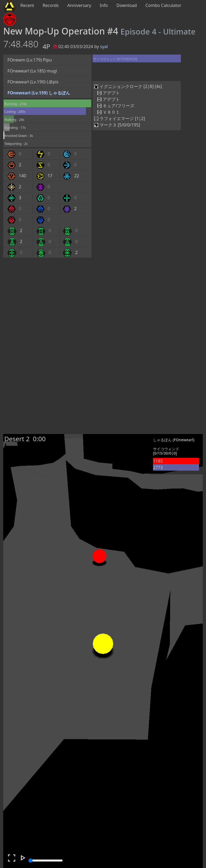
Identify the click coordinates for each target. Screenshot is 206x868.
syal (104, 47)
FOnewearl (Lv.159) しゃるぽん (39, 93)
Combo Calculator (163, 5)
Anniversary (79, 5)
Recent (27, 5)
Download (127, 5)
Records (51, 5)
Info (104, 5)
